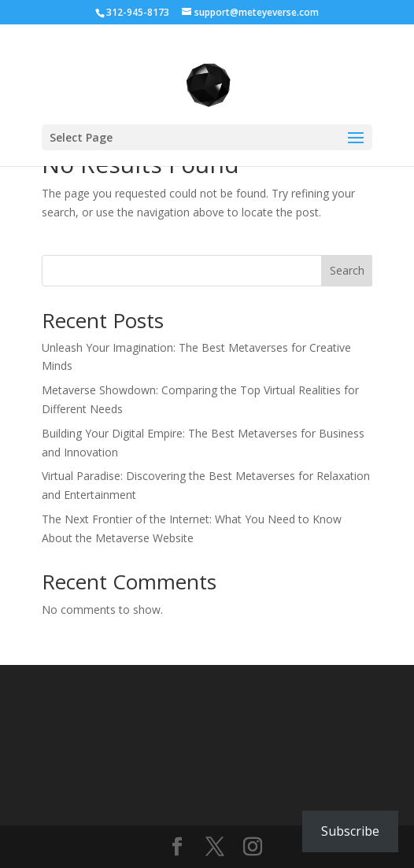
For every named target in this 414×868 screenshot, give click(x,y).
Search (347, 270)
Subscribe (350, 831)
